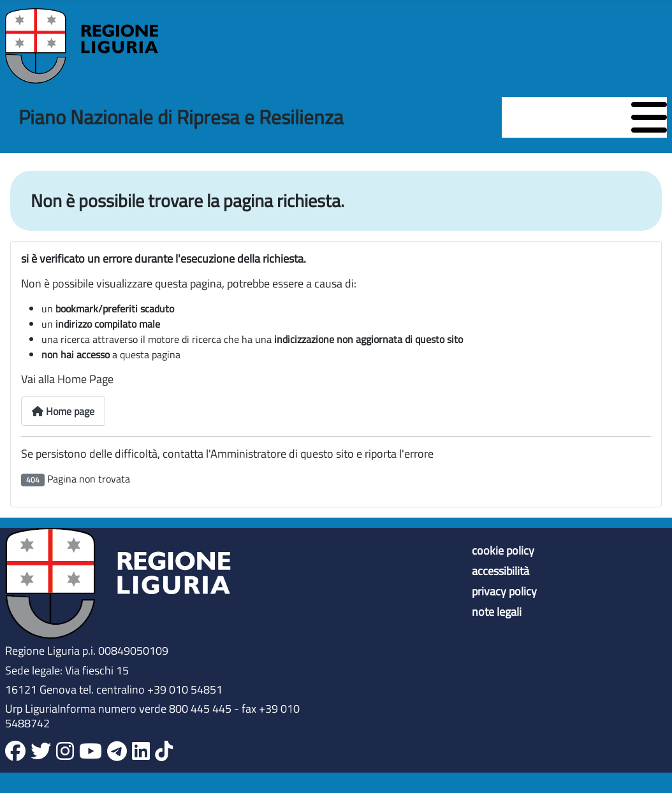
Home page (63, 411)
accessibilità (500, 571)
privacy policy (504, 592)
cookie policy (503, 551)
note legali (497, 612)
